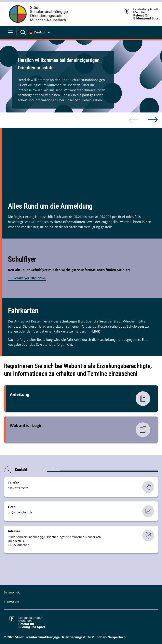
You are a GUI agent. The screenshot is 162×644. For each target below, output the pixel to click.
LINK (96, 331)
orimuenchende (20, 512)
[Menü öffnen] (10, 32)
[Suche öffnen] (23, 32)
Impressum (11, 601)
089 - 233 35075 (18, 488)
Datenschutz (12, 592)
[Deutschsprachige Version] (40, 32)
